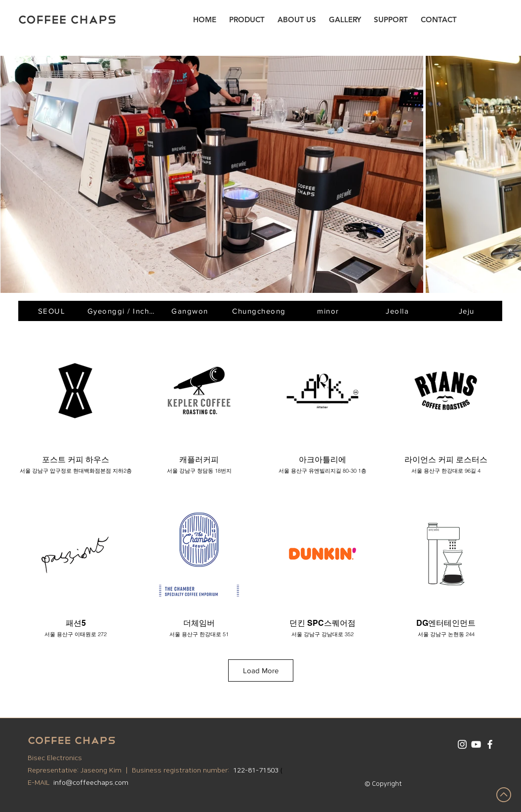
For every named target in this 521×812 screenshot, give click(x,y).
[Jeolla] (399, 311)
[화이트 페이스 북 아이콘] (490, 744)
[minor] (329, 311)
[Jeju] (468, 311)
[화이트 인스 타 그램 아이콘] (462, 744)
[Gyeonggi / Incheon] (122, 311)
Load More (261, 670)
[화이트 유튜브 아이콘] (476, 744)
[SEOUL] (53, 311)
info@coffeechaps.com (91, 783)
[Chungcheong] (260, 311)
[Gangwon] (191, 311)
